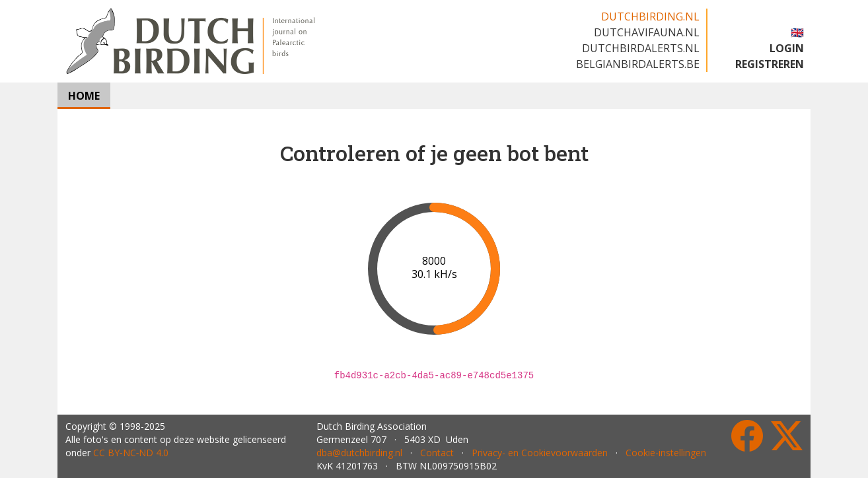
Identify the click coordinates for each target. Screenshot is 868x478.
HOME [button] (84, 96)
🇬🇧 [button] (797, 32)
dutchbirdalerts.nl (641, 48)
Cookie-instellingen (666, 453)
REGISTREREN (770, 64)
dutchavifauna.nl (647, 32)
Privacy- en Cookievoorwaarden (540, 453)
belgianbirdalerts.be (638, 64)
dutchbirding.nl (650, 17)
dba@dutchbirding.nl (359, 453)
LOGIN (787, 48)
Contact (437, 453)
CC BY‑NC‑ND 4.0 (131, 453)
